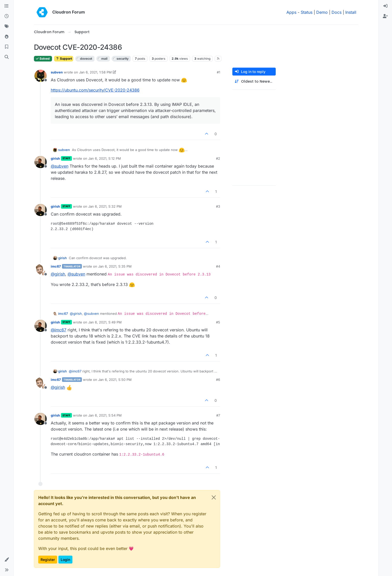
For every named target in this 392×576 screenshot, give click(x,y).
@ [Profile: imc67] (59, 330)
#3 (218, 206)
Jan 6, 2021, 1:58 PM (95, 72)
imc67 (56, 266)
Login (65, 560)
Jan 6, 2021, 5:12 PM (105, 158)
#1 (218, 72)
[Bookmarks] (7, 47)
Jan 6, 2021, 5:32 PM (105, 206)
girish (55, 158)
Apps (291, 12)
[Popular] (7, 37)
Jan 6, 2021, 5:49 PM (105, 322)
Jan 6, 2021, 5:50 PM (115, 380)
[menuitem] (385, 6)
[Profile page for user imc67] (41, 270)
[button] (7, 560)
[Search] (7, 57)
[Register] (385, 16)
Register (48, 560)
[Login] (385, 6)
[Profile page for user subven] (41, 76)
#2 (218, 158)
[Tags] (7, 27)
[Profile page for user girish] (41, 162)
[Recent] (7, 16)
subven (57, 72)
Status (307, 12)
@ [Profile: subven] (60, 166)
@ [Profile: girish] (58, 274)
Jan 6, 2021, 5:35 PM (115, 266)
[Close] (214, 497)
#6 (218, 380)
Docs (337, 12)
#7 (218, 415)
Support (64, 59)
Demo (322, 12)
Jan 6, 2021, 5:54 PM (105, 415)
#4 (218, 266)
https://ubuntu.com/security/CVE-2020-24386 (95, 90)
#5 (218, 322)
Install (351, 12)
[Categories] (7, 6)
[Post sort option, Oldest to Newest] (254, 82)
